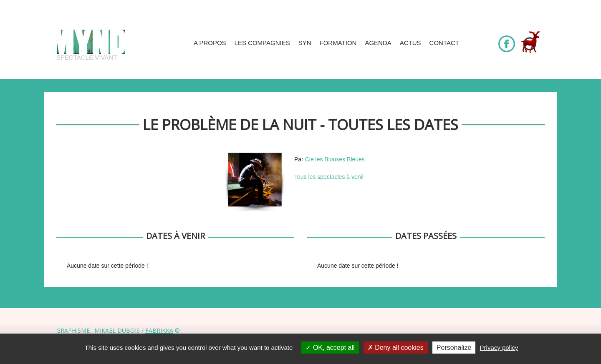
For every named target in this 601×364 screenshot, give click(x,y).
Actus (410, 43)
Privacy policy (499, 348)
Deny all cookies (396, 348)
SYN (305, 43)
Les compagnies (262, 43)
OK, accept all (330, 348)
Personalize (454, 348)
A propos (210, 43)
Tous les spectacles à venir (329, 177)
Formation (338, 43)
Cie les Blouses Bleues (335, 159)
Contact (444, 43)
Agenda (378, 43)
